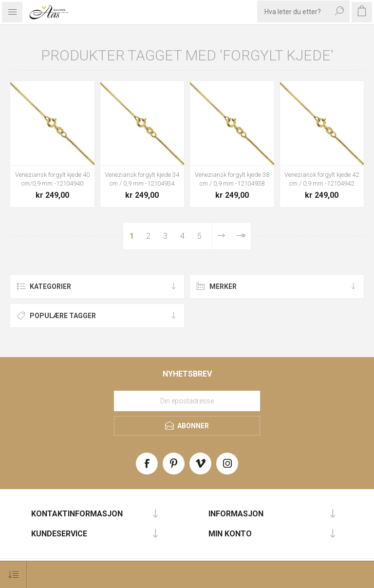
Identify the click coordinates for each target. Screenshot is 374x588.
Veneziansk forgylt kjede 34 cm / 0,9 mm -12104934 (142, 179)
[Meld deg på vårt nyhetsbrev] (187, 401)
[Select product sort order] (13, 575)
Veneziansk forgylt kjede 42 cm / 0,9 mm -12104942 (322, 179)
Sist (241, 236)
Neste (221, 236)
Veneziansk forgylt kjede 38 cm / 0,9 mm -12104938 (232, 179)
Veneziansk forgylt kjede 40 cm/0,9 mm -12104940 (52, 179)
